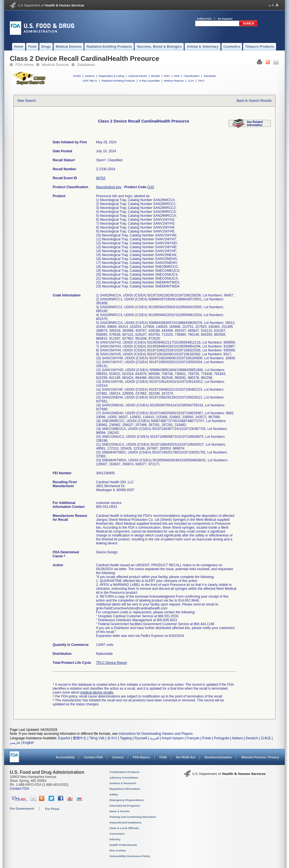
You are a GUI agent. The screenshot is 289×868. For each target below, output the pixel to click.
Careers (118, 757)
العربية (154, 738)
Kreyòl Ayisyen (173, 738)
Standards (210, 76)
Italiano (238, 738)
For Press (52, 809)
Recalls (155, 76)
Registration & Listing (112, 76)
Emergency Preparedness (127, 800)
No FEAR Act (186, 757)
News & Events (119, 811)
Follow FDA (204, 19)
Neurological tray (109, 187)
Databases (86, 65)
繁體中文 (80, 738)
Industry (115, 839)
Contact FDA (93, 757)
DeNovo (90, 76)
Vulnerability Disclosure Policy (130, 856)
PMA (167, 76)
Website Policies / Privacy (260, 757)
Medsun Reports (174, 81)
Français (193, 738)
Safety (114, 794)
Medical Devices (55, 65)
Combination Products (124, 772)
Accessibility (65, 757)
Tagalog (126, 738)
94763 (101, 178)
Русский (141, 738)
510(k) (77, 76)
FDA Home (25, 65)
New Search (27, 101)
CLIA (191, 81)
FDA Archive (118, 850)
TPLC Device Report (111, 663)
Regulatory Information (125, 789)
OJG (151, 187)
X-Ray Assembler (150, 81)
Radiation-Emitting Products (118, 81)
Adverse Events (138, 76)
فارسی (15, 743)
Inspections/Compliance (126, 822)
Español (64, 738)
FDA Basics (142, 757)
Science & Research (123, 783)
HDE (177, 76)
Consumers (117, 834)
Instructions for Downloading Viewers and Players (155, 734)
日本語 (266, 738)
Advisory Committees (124, 778)
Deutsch (252, 738)
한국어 (112, 738)
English (28, 743)
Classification (191, 76)
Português (222, 738)
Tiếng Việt (97, 738)
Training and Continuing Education (133, 817)
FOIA (163, 757)
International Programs (125, 806)
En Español (225, 19)
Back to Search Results (254, 101)
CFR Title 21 (90, 81)
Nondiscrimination (218, 757)
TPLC (201, 81)
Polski (207, 738)
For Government (22, 809)
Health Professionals (123, 845)
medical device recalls (97, 692)
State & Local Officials (124, 828)
